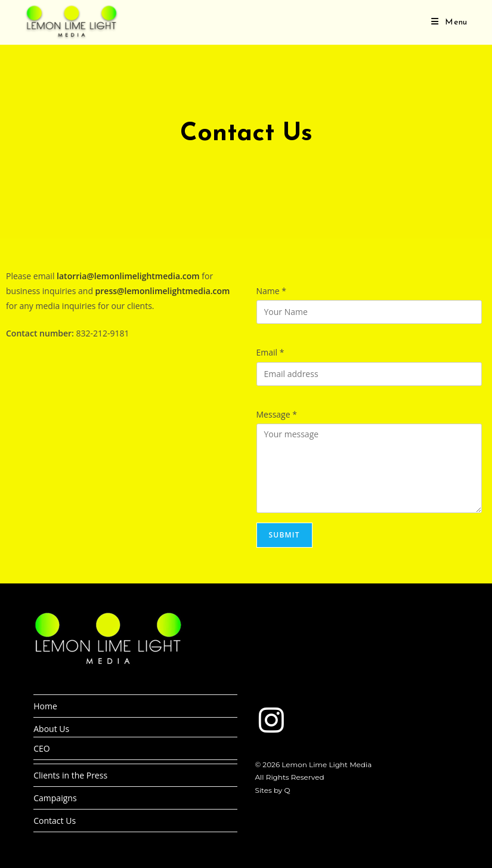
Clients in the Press (70, 775)
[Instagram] (271, 720)
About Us (51, 729)
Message (277, 414)
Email (270, 352)
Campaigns (55, 798)
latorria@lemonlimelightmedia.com (128, 276)
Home (45, 706)
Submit (284, 535)
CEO (42, 748)
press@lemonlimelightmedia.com (163, 291)
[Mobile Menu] (449, 22)
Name (272, 291)
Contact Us (55, 821)
